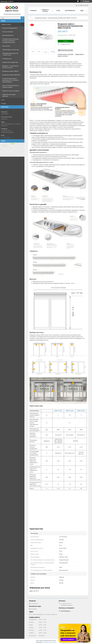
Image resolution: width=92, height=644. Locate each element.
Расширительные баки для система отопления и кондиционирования (10, 41)
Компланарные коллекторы (11, 50)
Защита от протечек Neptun (11, 91)
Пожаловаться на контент (50, 642)
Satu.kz (54, 641)
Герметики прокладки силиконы (9, 95)
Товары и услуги (6, 24)
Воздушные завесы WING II (10, 71)
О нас (3, 100)
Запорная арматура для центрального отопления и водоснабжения (11, 80)
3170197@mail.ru (6, 137)
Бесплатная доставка (67, 50)
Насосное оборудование (10, 28)
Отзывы (4, 103)
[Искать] (23, 18)
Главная (33, 11)
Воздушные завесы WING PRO (11, 75)
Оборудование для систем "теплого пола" (10, 54)
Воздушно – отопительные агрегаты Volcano (10, 67)
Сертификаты (70, 11)
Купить (66, 41)
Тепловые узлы (7, 59)
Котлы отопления (8, 32)
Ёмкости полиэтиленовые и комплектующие (11, 86)
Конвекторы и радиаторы (10, 62)
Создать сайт (4, 1)
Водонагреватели (8, 35)
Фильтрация (6, 46)
